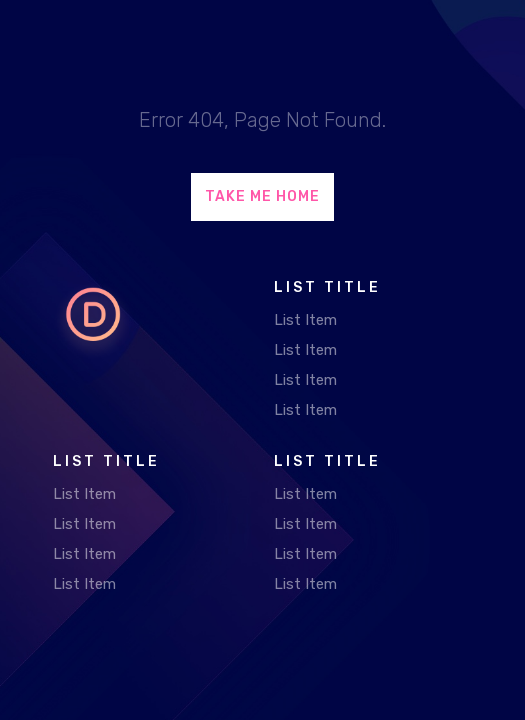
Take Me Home (262, 196)
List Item (305, 320)
